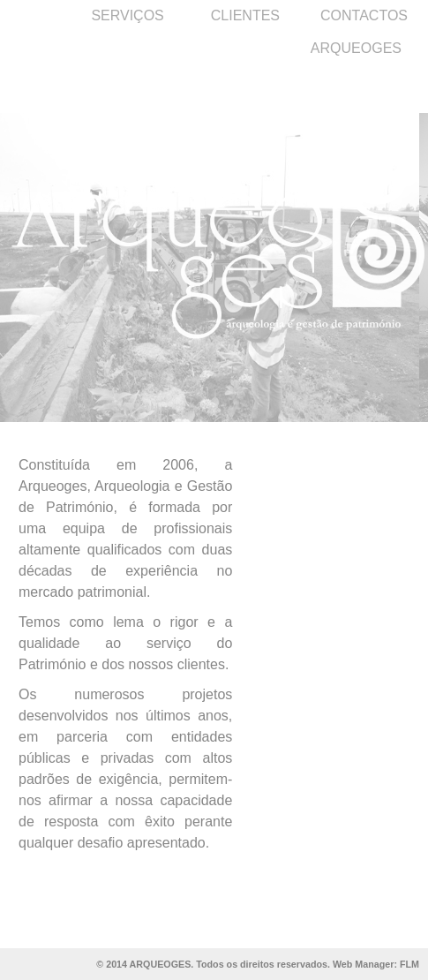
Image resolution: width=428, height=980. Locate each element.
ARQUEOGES (356, 48)
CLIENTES (245, 15)
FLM (409, 964)
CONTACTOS (364, 15)
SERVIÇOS (127, 15)
